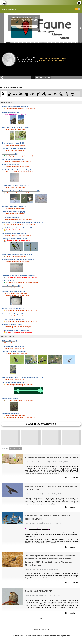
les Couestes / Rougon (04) (10, 112)
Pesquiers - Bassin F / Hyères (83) (13, 314)
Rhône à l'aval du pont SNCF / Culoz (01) (15, 107)
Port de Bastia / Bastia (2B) (10, 217)
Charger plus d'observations (41, 424)
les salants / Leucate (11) (10, 154)
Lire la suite (71, 478)
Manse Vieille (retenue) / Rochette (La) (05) (15, 128)
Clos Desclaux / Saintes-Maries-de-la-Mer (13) (16, 170)
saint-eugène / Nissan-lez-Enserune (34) (15, 239)
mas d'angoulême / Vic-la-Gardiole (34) (14, 233)
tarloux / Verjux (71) (8, 281)
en (79, 9)
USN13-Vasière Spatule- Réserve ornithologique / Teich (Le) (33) (22, 223)
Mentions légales (36, 630)
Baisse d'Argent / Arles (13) (10, 165)
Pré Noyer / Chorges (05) (10, 341)
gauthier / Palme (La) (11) (10, 398)
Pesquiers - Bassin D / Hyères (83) (13, 309)
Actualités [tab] (5, 449)
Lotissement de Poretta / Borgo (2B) (13, 212)
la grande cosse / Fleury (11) (11, 414)
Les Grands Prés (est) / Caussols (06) (14, 148)
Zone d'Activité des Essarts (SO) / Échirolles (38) (17, 254)
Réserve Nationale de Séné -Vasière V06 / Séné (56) (18, 260)
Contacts (43, 630)
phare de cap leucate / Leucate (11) (13, 159)
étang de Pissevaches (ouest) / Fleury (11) (15, 383)
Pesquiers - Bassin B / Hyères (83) (13, 319)
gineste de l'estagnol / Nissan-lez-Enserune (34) (17, 228)
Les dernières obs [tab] (8, 83)
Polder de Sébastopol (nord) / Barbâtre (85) (16, 330)
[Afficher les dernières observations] (11, 87)
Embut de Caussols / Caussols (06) (13, 143)
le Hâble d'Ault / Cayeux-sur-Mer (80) (13, 291)
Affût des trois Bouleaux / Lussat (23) (14, 206)
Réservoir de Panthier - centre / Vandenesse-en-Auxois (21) (21, 191)
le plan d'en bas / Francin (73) (11, 286)
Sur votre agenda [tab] (16, 449)
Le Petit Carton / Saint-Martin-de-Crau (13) (15, 186)
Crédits (49, 630)
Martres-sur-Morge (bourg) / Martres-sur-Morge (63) (18, 275)
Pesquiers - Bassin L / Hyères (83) (13, 325)
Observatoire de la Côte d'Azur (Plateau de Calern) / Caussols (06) (23, 377)
